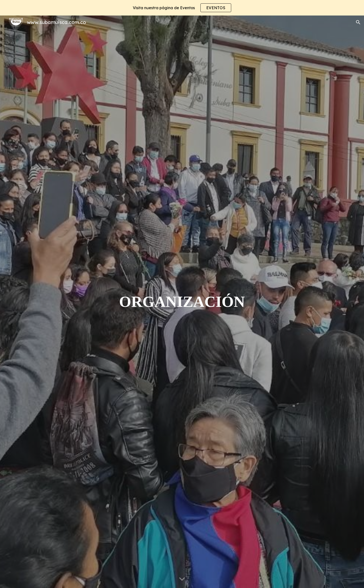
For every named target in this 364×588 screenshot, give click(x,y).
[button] (358, 22)
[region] (182, 8)
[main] (182, 302)
